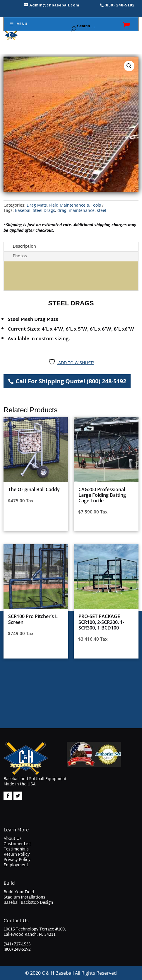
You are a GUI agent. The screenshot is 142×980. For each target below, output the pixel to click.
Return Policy (17, 855)
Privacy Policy (17, 860)
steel (102, 210)
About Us (12, 839)
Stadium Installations (24, 898)
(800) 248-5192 (17, 950)
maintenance (82, 210)
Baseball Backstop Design (28, 903)
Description (24, 247)
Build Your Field (19, 892)
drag (62, 210)
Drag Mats (37, 205)
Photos (20, 256)
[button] (129, 66)
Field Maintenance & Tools (75, 205)
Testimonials (16, 849)
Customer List (17, 844)
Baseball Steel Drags (35, 210)
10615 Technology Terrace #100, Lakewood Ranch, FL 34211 (35, 933)
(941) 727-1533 (17, 944)
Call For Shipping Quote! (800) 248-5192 (71, 381)
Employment (16, 865)
